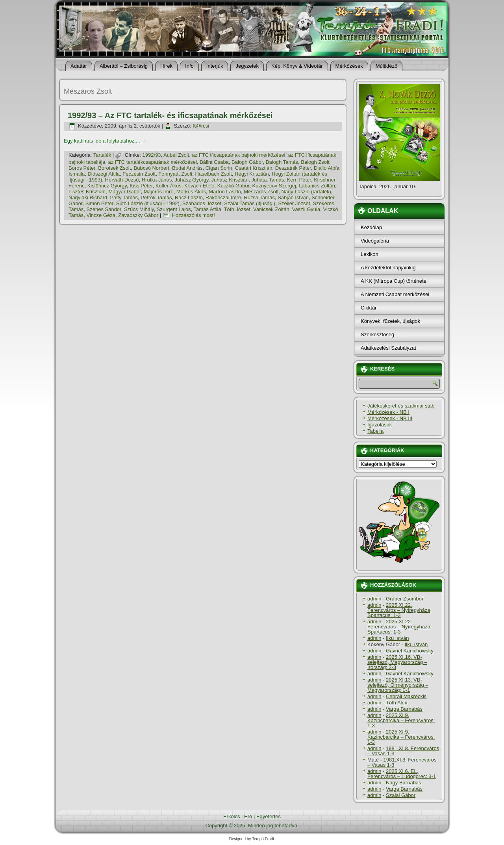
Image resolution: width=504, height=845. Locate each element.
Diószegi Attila (104, 174)
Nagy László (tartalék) (306, 192)
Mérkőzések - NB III (390, 418)
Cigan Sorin (219, 168)
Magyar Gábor (124, 192)
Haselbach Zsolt (214, 174)
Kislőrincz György (107, 186)
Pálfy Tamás (124, 197)
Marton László (225, 192)
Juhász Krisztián (230, 180)
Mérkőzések (349, 66)
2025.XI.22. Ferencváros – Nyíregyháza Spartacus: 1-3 (399, 610)
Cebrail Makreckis (406, 696)
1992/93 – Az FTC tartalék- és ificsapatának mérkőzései (170, 115)
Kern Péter (299, 180)
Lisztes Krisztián (87, 192)
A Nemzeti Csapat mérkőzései (395, 294)
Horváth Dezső (122, 180)
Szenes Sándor (104, 209)
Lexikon (370, 254)
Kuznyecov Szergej (274, 186)
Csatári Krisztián (254, 168)
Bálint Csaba (214, 162)
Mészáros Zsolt (261, 192)
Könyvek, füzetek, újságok (390, 321)
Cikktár (369, 308)
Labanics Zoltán (317, 186)
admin (374, 599)
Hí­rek (166, 66)
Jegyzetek (247, 66)
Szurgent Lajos (174, 209)
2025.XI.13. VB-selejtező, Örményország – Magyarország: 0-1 (398, 685)
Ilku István (397, 638)
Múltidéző (387, 66)
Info (189, 66)
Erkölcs (232, 816)
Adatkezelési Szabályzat (388, 348)
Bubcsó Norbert (152, 168)
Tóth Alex (397, 703)
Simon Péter (99, 203)
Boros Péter (82, 168)
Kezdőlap (371, 227)
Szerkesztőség (377, 334)
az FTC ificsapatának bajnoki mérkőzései (238, 155)
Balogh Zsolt (315, 162)
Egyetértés (269, 816)
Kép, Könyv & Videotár (297, 66)
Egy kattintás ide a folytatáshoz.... (105, 141)
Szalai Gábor (401, 795)
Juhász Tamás (268, 180)
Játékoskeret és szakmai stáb (401, 406)
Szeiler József (294, 203)
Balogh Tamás (282, 162)
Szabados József (202, 203)
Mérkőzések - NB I (388, 412)
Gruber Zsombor (405, 599)
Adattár (79, 66)
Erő (248, 816)
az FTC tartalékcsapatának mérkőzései (152, 162)
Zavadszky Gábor (138, 215)
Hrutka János (157, 180)
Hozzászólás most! (194, 215)
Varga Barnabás (404, 709)
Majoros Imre (159, 192)
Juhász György (192, 180)
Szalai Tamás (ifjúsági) (250, 203)
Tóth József (237, 209)
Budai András (187, 168)
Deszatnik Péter (293, 168)
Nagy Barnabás (404, 783)
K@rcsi (201, 126)
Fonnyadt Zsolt (175, 174)
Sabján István (293, 197)
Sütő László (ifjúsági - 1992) (148, 203)
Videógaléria (375, 241)
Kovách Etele (199, 186)
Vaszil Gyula (306, 209)
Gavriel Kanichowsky (410, 651)
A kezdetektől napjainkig (388, 268)
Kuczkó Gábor (233, 186)
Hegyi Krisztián (252, 174)
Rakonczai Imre (223, 197)
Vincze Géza (101, 215)
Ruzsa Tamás (259, 197)
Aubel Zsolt (176, 155)
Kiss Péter (141, 186)
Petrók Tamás (156, 197)
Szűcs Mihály (139, 209)
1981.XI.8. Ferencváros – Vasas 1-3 (403, 751)
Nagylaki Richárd (88, 197)
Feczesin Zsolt (139, 174)
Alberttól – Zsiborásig (124, 66)
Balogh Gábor (247, 162)
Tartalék (102, 155)
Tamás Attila (208, 209)
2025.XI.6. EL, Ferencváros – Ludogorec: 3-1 (402, 774)
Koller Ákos (169, 186)
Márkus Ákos (191, 192)
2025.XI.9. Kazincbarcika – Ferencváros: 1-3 (401, 720)
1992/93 (152, 155)
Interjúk (215, 66)
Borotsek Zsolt (114, 168)
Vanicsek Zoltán (271, 209)
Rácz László (189, 197)
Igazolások (380, 425)
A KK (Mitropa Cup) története (394, 281)
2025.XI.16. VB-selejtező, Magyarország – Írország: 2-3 (397, 662)
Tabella (375, 431)
